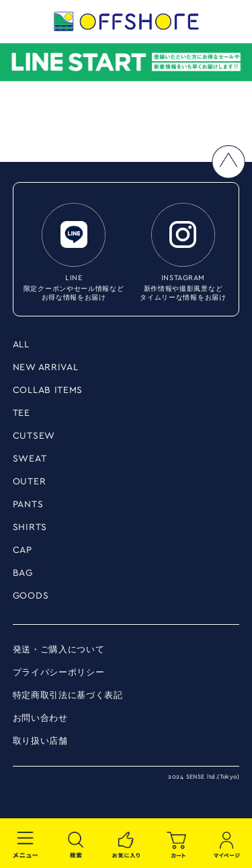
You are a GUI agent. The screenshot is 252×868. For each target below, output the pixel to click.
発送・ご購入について (59, 650)
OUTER (30, 482)
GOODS (31, 596)
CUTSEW (34, 436)
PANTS (28, 505)
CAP (23, 550)
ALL (21, 345)
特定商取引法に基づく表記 (68, 696)
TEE (22, 413)
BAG (23, 573)
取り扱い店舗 (40, 741)
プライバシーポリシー (59, 673)
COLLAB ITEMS (48, 390)
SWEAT (30, 459)
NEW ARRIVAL (46, 367)
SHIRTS (30, 527)
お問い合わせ (40, 719)
